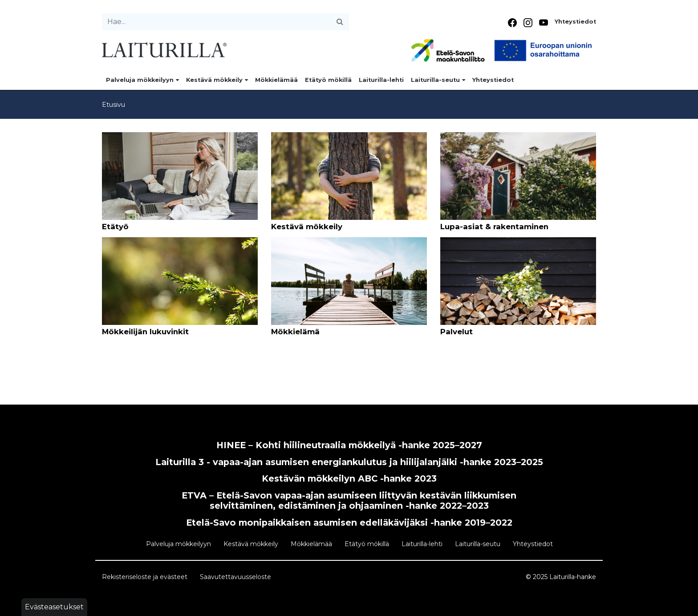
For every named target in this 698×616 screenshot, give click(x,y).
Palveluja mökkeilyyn (142, 80)
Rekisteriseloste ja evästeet (145, 577)
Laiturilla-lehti (381, 80)
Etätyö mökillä (328, 80)
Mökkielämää (276, 80)
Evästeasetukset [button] (54, 607)
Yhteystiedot (575, 22)
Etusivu (114, 105)
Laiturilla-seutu (438, 80)
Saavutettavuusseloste (235, 577)
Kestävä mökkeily (217, 80)
